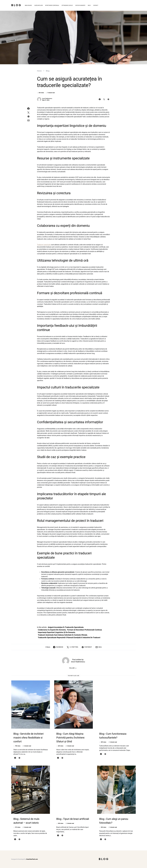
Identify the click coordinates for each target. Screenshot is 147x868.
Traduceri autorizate (44, 245)
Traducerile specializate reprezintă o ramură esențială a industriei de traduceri (69, 638)
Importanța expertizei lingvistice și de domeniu (56, 632)
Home (39, 71)
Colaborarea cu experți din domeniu (52, 630)
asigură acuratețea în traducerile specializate (66, 627)
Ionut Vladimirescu (47, 98)
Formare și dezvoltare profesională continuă (84, 630)
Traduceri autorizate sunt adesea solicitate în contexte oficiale (63, 635)
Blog (16, 5)
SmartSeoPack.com (32, 859)
